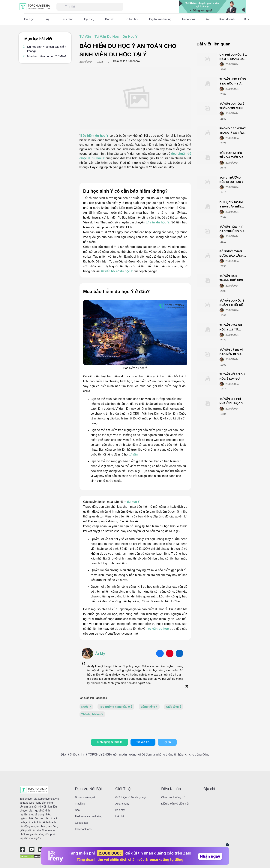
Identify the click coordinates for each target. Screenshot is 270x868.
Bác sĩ (109, 19)
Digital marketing (160, 19)
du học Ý (133, 502)
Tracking (80, 804)
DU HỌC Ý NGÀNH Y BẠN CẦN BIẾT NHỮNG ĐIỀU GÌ (232, 206)
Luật (48, 19)
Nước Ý (86, 707)
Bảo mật (120, 810)
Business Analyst (85, 797)
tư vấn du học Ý (157, 222)
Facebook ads (83, 829)
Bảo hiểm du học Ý (94, 136)
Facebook (189, 19)
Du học (29, 19)
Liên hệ (120, 816)
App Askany (122, 804)
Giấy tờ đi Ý (174, 707)
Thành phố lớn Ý (92, 714)
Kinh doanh (227, 19)
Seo (207, 19)
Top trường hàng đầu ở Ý (116, 707)
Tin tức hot (131, 19)
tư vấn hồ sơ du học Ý (117, 271)
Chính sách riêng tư (173, 797)
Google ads (82, 823)
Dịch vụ (89, 19)
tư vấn (133, 454)
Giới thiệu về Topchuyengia (131, 797)
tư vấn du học (159, 629)
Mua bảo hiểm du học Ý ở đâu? (47, 56)
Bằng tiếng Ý (149, 707)
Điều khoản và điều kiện (175, 804)
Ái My (100, 653)
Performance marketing (89, 816)
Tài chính (67, 19)
